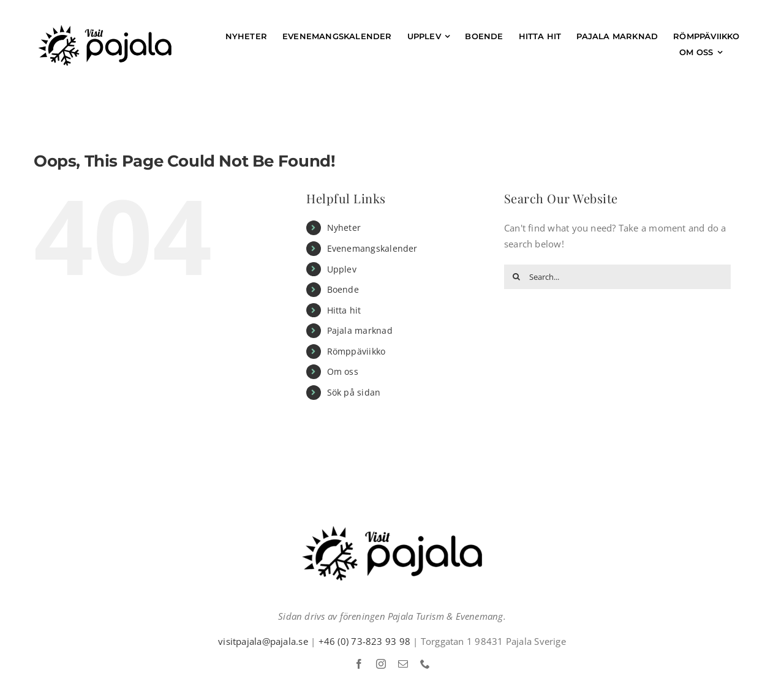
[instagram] (381, 664)
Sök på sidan (354, 392)
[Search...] (617, 277)
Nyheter (344, 228)
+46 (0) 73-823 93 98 (365, 641)
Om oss (343, 371)
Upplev (342, 269)
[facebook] (359, 664)
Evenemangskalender (372, 248)
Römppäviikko (356, 351)
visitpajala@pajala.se (263, 641)
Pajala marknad (360, 330)
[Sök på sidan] (742, 52)
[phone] (425, 664)
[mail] (403, 664)
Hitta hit (344, 310)
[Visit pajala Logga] (105, 29)
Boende (343, 289)
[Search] (516, 277)
